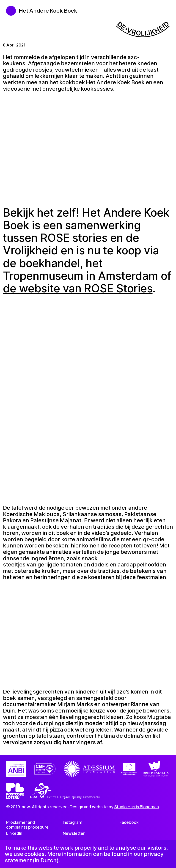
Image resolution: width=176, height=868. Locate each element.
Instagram (73, 822)
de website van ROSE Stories (78, 288)
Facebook (129, 822)
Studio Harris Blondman (137, 807)
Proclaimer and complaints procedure (27, 825)
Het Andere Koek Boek (48, 11)
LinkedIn (14, 833)
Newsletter (74, 833)
